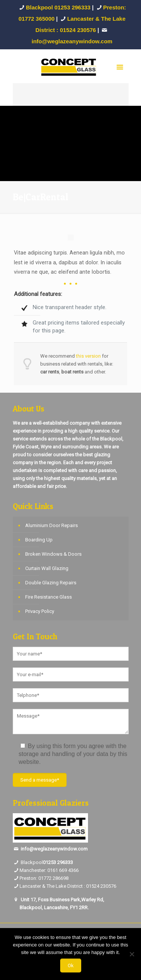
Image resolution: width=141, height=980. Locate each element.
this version (88, 356)
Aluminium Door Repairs (52, 525)
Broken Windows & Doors (53, 554)
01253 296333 (58, 862)
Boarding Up (39, 540)
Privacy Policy (40, 611)
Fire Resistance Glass (49, 597)
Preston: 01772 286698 (44, 878)
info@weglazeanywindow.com (54, 849)
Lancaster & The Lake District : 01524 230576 (68, 886)
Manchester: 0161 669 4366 (49, 870)
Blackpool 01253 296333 (58, 7)
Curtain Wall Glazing (47, 568)
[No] (132, 954)
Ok (71, 966)
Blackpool (28, 862)
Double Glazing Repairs (51, 583)
